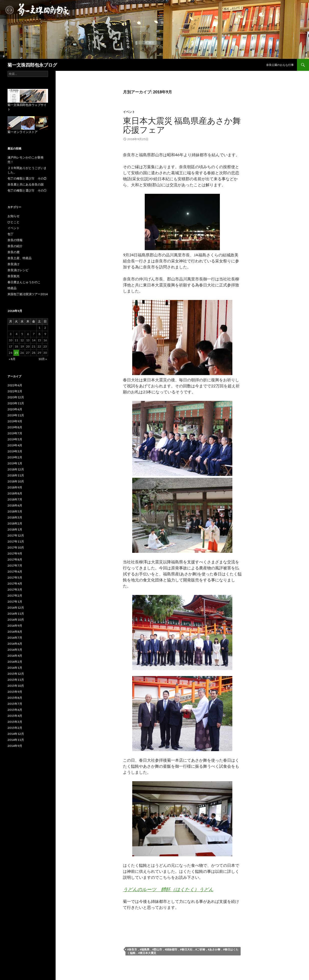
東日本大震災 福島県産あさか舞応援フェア (182, 125)
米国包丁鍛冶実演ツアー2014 (28, 294)
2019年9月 (15, 421)
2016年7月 (15, 638)
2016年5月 (15, 650)
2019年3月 (15, 451)
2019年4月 (15, 445)
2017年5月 (15, 578)
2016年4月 (15, 656)
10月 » (43, 359)
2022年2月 (15, 391)
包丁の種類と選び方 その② (27, 178)
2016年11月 (16, 614)
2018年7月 (15, 499)
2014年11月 (16, 740)
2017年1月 (15, 602)
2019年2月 (15, 457)
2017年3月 (15, 590)
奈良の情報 (15, 240)
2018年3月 (15, 517)
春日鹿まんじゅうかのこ (24, 282)
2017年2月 (15, 596)
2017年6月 (15, 571)
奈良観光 (14, 276)
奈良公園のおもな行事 (280, 65)
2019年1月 (15, 463)
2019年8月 (15, 427)
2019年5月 (15, 439)
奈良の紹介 (15, 246)
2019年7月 (15, 433)
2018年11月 (16, 475)
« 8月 (12, 359)
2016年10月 (16, 620)
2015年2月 (15, 728)
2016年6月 (15, 644)
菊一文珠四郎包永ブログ (32, 65)
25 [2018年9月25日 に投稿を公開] (16, 353)
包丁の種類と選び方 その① (27, 190)
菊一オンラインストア (23, 132)
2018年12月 (16, 469)
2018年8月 (15, 493)
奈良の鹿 (14, 252)
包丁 (11, 234)
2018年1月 (15, 529)
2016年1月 (15, 668)
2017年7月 (15, 565)
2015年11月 (16, 680)
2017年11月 (16, 541)
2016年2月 (15, 662)
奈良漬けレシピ (18, 270)
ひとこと (14, 222)
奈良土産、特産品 (20, 258)
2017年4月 (15, 584)
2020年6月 (15, 409)
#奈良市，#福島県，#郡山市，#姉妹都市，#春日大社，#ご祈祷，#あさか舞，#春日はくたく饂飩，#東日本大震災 (183, 951)
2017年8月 (15, 559)
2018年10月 (16, 481)
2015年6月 (15, 710)
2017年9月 (15, 553)
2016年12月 (16, 608)
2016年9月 (15, 626)
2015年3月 (15, 722)
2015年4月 (15, 716)
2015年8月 (15, 698)
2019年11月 (16, 415)
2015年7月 (15, 704)
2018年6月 (15, 505)
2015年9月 (15, 692)
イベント (129, 112)
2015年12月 (16, 674)
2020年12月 (16, 397)
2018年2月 (15, 523)
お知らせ (14, 216)
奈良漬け (14, 264)
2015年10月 (16, 686)
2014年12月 (16, 734)
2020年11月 (16, 403)
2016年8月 (15, 632)
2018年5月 (15, 511)
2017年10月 (16, 547)
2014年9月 (15, 746)
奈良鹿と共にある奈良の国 (26, 184)
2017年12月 (16, 535)
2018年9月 (15, 487)
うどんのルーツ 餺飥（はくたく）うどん (168, 889)
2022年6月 (15, 385)
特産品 (12, 288)
